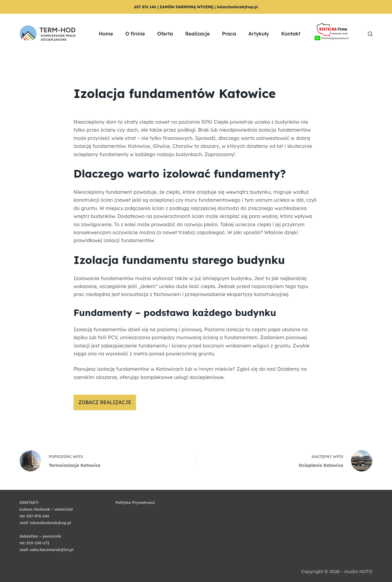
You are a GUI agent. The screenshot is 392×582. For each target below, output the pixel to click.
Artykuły (259, 34)
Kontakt (291, 34)
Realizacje (198, 34)
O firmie (135, 34)
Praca (229, 34)
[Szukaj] (370, 34)
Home (106, 34)
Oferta (165, 34)
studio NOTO (358, 571)
